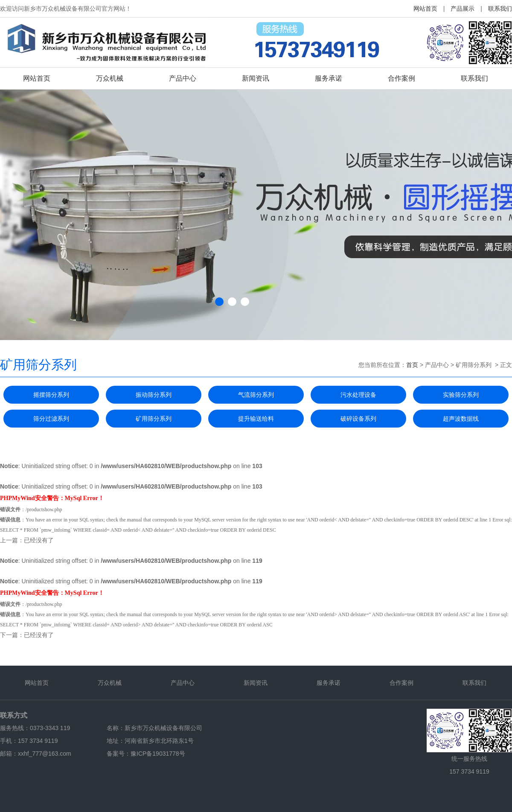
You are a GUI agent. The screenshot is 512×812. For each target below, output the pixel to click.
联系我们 (500, 9)
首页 (412, 365)
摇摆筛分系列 (51, 395)
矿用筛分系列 (154, 419)
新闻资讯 (256, 78)
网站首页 (425, 9)
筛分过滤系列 (51, 419)
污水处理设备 (358, 395)
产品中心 (183, 78)
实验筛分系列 (461, 395)
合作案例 (401, 78)
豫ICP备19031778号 (158, 754)
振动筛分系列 (154, 395)
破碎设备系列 (358, 419)
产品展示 (463, 9)
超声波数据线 (461, 419)
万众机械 (110, 78)
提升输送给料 (256, 419)
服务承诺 (329, 78)
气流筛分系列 (256, 395)
